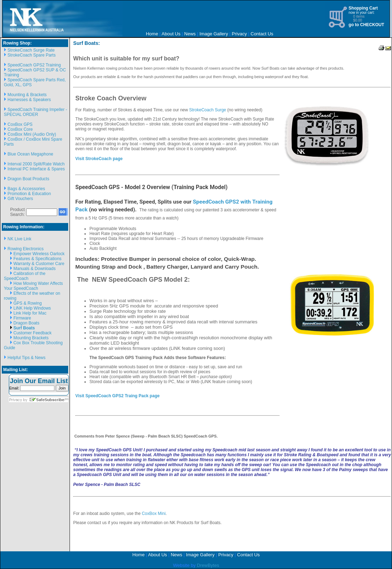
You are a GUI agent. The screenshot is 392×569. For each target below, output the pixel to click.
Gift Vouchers (20, 199)
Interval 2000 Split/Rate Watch (36, 164)
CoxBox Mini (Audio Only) (32, 134)
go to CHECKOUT (366, 25)
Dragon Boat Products (28, 179)
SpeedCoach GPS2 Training (34, 65)
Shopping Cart (363, 8)
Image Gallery (214, 34)
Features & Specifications (37, 259)
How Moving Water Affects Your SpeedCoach (33, 286)
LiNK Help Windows (32, 308)
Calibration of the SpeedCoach (25, 276)
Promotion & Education (29, 194)
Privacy (239, 34)
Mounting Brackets (31, 338)
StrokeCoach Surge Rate (31, 50)
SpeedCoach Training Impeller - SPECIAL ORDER (35, 112)
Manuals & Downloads (34, 269)
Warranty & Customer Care (39, 264)
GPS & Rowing (28, 303)
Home (152, 34)
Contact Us (262, 34)
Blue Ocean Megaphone (30, 154)
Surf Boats (24, 328)
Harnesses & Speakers (29, 100)
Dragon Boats (26, 323)
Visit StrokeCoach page (99, 159)
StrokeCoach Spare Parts (31, 55)
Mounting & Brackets (27, 95)
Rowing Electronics (25, 249)
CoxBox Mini (153, 514)
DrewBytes (208, 565)
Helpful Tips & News (26, 358)
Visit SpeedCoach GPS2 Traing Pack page (117, 396)
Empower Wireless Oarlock (39, 254)
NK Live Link (19, 239)
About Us (171, 34)
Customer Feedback (32, 333)
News (190, 34)
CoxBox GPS (20, 124)
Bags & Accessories (26, 189)
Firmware (22, 318)
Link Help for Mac (30, 313)
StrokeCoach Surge (208, 110)
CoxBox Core (20, 129)
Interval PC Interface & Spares (36, 169)
